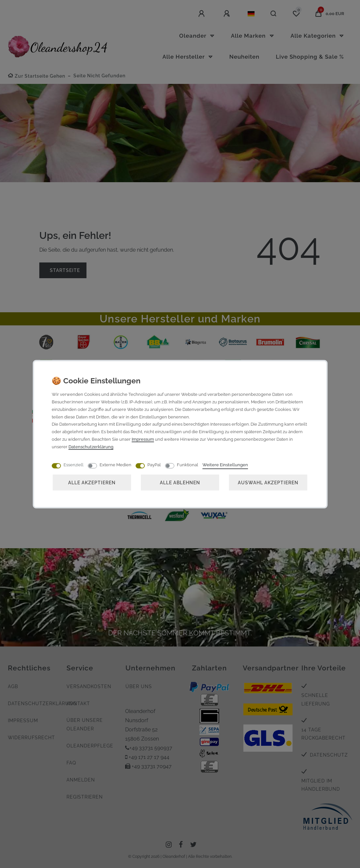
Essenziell (74, 464)
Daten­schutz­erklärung (91, 446)
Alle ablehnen (180, 482)
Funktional (188, 464)
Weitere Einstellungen (225, 464)
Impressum (143, 439)
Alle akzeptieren (92, 482)
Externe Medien (115, 464)
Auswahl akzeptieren (268, 482)
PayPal (154, 464)
